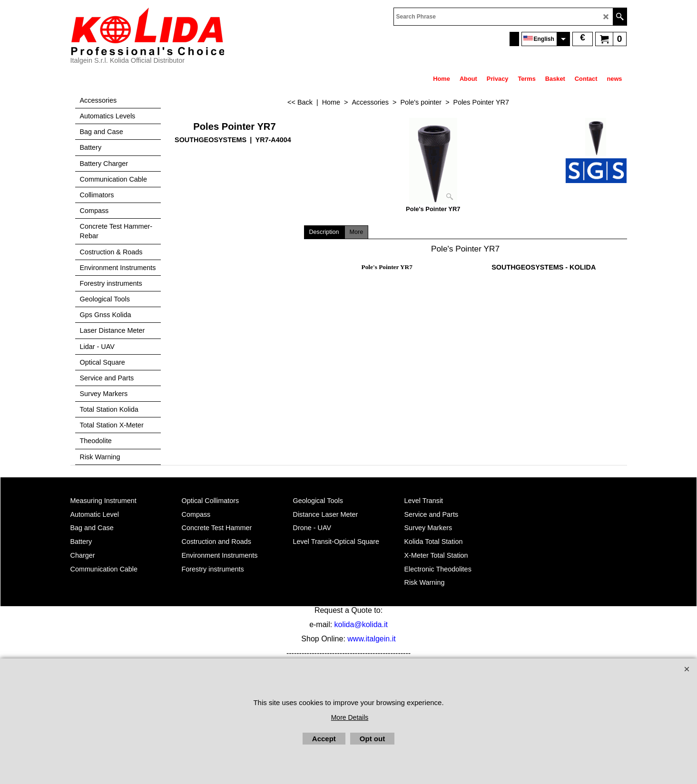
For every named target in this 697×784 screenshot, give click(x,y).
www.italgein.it (371, 639)
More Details (350, 717)
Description (324, 232)
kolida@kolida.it (361, 624)
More (357, 232)
